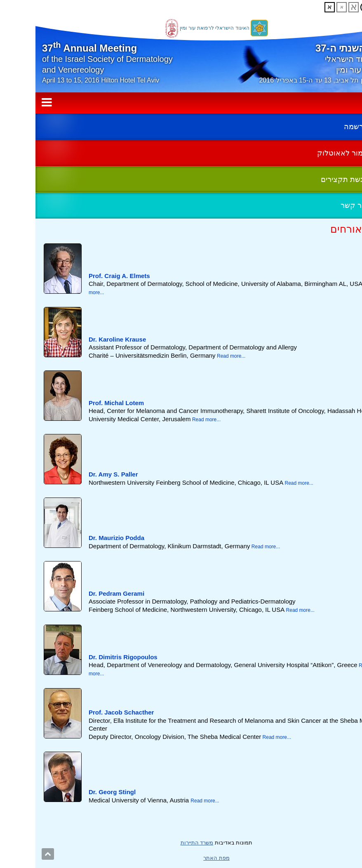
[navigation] (181, 103)
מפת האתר (181, 858)
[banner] (181, 54)
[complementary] (181, 166)
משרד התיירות (162, 843)
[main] (181, 515)
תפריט (181, 103)
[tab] (181, 271)
